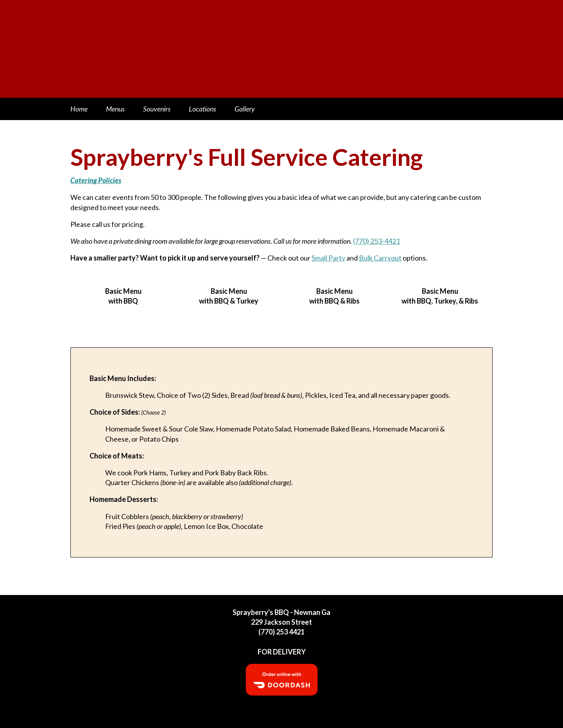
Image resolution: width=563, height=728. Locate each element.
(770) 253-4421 (377, 241)
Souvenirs (157, 109)
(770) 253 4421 (281, 632)
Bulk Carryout (380, 258)
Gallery (245, 109)
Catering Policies (96, 180)
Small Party (328, 258)
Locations (203, 109)
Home (79, 109)
